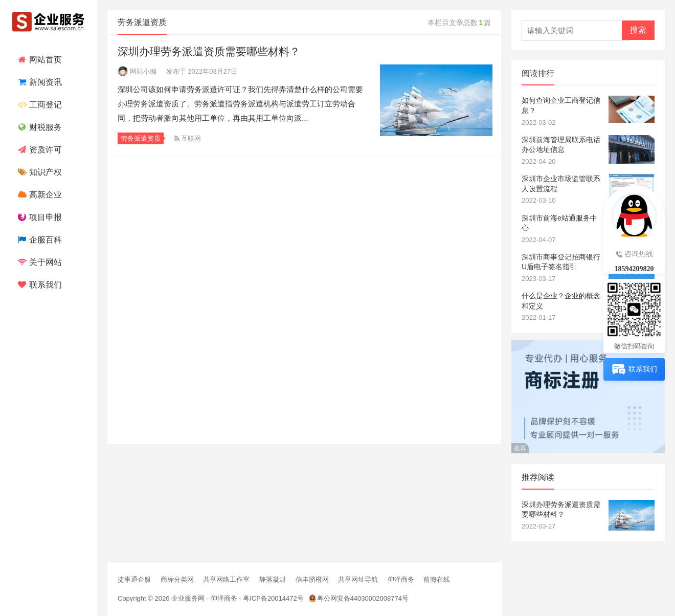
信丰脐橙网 (312, 579)
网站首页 (39, 60)
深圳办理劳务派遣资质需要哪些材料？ (209, 51)
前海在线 (437, 579)
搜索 (638, 30)
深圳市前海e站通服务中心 (559, 223)
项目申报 (39, 217)
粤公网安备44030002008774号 (363, 598)
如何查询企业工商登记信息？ (561, 105)
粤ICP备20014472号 (273, 598)
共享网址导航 (358, 579)
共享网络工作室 (226, 579)
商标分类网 (177, 579)
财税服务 (39, 127)
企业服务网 (188, 598)
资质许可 (39, 150)
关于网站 (39, 262)
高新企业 (39, 195)
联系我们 (39, 285)
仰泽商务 (401, 579)
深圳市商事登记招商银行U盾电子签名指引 (561, 262)
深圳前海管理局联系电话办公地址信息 (561, 145)
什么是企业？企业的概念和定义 (561, 301)
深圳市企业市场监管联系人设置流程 (561, 184)
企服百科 (39, 240)
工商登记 (39, 105)
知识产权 (39, 172)
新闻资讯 (39, 82)
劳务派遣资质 (141, 138)
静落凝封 (273, 579)
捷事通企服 (134, 579)
